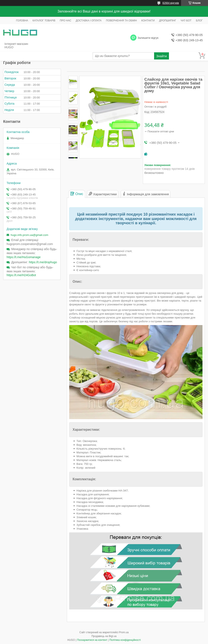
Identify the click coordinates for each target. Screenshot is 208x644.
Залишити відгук (148, 38)
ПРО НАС (66, 21)
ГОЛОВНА (22, 21)
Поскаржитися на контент (92, 640)
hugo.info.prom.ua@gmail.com (29, 235)
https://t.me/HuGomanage (24, 257)
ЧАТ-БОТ (186, 21)
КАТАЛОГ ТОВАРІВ (44, 21)
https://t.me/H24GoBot (21, 275)
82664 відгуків (171, 3)
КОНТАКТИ (148, 21)
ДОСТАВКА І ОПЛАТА (89, 21)
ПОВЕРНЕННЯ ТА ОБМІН (121, 21)
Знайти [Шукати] (161, 56)
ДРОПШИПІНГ (168, 21)
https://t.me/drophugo (43, 262)
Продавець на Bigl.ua (104, 636)
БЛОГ (199, 21)
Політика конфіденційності (125, 640)
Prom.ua (124, 632)
